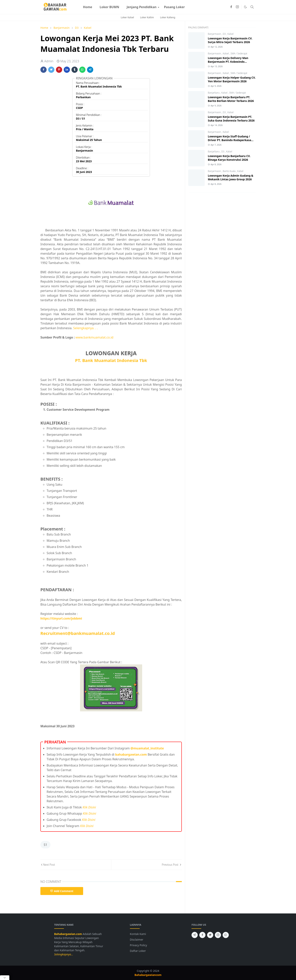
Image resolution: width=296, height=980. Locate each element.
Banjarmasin (215, 34)
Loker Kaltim (147, 17)
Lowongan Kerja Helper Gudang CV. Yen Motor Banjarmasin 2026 (232, 79)
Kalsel (230, 34)
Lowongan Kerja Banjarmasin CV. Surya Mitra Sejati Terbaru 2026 (230, 40)
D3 (225, 34)
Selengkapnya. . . (85, 328)
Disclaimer (137, 940)
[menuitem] (88, 7)
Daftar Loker (138, 951)
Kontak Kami (138, 934)
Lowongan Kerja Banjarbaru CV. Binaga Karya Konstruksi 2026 (229, 158)
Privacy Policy (138, 945)
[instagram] (237, 7)
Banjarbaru (214, 93)
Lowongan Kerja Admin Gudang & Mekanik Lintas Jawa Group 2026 (231, 177)
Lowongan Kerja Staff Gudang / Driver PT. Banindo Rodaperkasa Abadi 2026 (229, 140)
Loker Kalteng (168, 17)
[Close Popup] (5, 978)
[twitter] (210, 935)
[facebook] (231, 7)
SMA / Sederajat (239, 53)
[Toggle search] (252, 7)
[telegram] (195, 935)
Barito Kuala (229, 171)
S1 (45, 845)
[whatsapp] (226, 935)
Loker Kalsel (127, 17)
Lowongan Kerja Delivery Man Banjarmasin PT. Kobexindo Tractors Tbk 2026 (228, 62)
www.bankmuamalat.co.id (94, 337)
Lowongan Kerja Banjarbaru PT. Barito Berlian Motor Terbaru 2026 (231, 99)
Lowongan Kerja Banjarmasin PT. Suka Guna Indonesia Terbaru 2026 (231, 119)
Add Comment (62, 891)
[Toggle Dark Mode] (245, 7)
